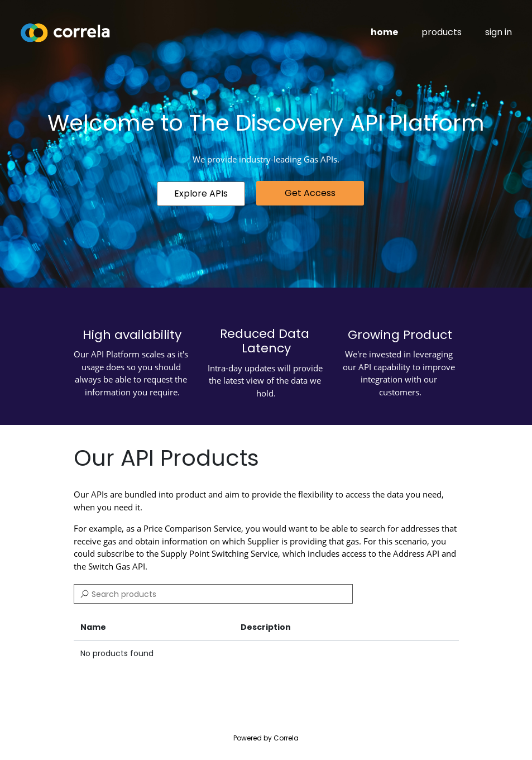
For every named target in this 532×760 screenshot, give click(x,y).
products (442, 32)
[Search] (213, 594)
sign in (499, 32)
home (384, 32)
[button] (201, 194)
